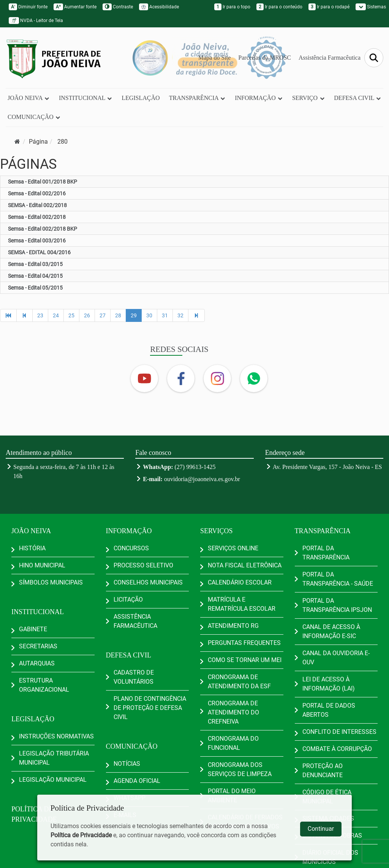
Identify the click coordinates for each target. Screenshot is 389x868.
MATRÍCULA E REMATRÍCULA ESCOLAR (242, 604)
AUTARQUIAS (37, 663)
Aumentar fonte (75, 7)
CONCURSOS (131, 548)
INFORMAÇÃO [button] (259, 98)
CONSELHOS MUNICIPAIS (148, 582)
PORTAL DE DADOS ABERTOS (329, 710)
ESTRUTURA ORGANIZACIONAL (44, 685)
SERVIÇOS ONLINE (233, 548)
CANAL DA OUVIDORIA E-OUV (336, 658)
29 (134, 315)
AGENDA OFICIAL (137, 781)
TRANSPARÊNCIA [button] (197, 98)
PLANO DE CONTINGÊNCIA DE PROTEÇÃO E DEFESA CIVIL (150, 708)
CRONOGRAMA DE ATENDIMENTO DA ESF (239, 682)
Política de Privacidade (81, 835)
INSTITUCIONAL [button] (86, 98)
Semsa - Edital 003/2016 (37, 241)
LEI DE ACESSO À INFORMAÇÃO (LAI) (329, 684)
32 (180, 315)
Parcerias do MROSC (265, 58)
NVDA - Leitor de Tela (36, 21)
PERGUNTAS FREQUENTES (244, 643)
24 (56, 315)
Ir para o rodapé (329, 7)
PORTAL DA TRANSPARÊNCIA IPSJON (337, 605)
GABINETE (33, 629)
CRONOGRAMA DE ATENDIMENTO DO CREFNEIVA (233, 712)
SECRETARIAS (38, 646)
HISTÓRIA (32, 548)
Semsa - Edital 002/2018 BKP (43, 229)
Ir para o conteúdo (279, 7)
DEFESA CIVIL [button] (358, 98)
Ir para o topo (232, 7)
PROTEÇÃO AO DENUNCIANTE (323, 771)
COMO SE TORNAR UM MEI (245, 660)
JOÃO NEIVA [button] (29, 98)
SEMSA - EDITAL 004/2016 (39, 252)
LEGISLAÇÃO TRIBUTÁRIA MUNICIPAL (54, 758)
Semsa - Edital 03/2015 (35, 264)
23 (40, 315)
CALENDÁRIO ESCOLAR (240, 582)
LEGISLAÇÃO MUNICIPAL (53, 780)
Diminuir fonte (28, 7)
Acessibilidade (159, 7)
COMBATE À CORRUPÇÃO (337, 749)
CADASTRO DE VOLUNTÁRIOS (134, 677)
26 (87, 315)
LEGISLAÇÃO (141, 98)
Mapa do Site (214, 58)
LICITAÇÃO (128, 600)
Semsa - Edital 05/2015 (35, 288)
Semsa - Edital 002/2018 (37, 217)
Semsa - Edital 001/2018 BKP (43, 182)
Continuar (321, 829)
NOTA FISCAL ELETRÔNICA (245, 565)
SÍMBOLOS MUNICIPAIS (51, 582)
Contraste (118, 7)
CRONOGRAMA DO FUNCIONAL (233, 743)
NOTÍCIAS (127, 764)
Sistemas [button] (371, 7)
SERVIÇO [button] (308, 98)
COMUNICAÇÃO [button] (34, 117)
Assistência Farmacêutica (330, 58)
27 (103, 315)
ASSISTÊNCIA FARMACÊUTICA (135, 621)
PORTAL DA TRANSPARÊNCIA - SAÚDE (338, 579)
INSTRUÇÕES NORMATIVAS (56, 736)
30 (149, 315)
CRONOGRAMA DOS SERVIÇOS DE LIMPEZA (240, 769)
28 (118, 315)
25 (71, 315)
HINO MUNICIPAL (42, 565)
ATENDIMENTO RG (233, 626)
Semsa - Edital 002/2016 (37, 193)
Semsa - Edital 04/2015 (35, 276)
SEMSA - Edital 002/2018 (37, 205)
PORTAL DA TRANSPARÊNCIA (326, 553)
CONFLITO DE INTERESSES (339, 732)
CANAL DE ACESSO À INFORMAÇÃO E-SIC (331, 631)
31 (165, 315)
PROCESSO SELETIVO (143, 565)
